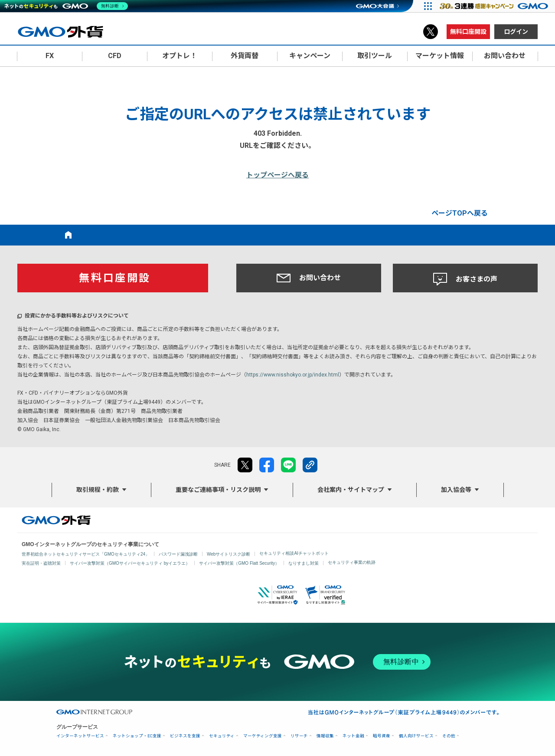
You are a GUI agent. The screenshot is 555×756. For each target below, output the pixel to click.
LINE (288, 465)
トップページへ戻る (277, 175)
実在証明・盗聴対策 (41, 563)
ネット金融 (353, 736)
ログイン (516, 32)
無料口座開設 (468, 32)
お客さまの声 (465, 279)
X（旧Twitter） (431, 32)
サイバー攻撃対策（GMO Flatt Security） (239, 563)
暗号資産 (382, 736)
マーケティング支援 (263, 736)
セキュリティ (222, 736)
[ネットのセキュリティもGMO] (67, 6)
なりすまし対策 (304, 563)
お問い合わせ (309, 278)
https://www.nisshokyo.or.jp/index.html (293, 375)
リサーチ (299, 736)
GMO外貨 (56, 520)
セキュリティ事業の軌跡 (352, 562)
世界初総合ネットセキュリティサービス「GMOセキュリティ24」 (86, 554)
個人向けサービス (416, 736)
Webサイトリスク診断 (229, 554)
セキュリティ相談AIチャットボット (294, 553)
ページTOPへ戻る (460, 213)
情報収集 (325, 736)
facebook (267, 465)
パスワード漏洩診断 (178, 554)
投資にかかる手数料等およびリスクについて (77, 316)
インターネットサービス (80, 736)
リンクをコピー (310, 465)
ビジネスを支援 (185, 736)
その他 (449, 736)
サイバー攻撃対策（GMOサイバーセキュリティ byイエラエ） (130, 563)
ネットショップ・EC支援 (137, 736)
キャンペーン (310, 56)
